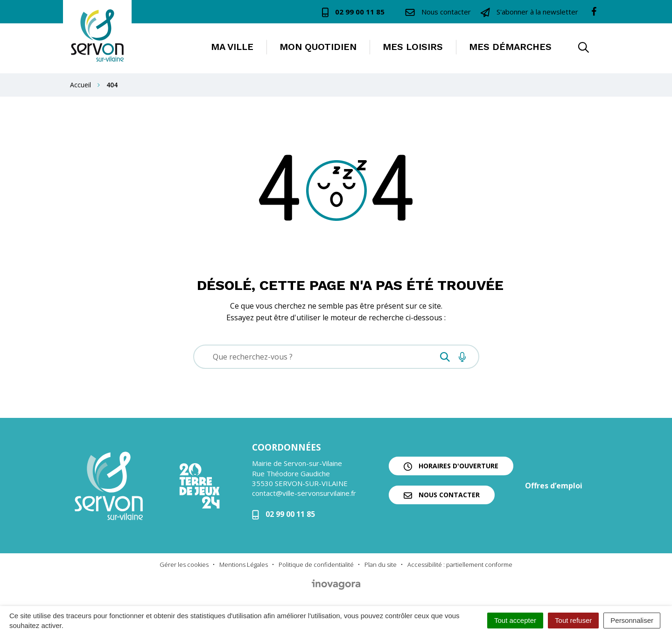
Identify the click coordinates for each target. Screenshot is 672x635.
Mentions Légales (244, 564)
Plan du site (381, 564)
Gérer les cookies (184, 564)
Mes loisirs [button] (413, 47)
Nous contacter (442, 495)
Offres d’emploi (554, 486)
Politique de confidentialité (316, 564)
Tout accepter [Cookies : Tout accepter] (515, 620)
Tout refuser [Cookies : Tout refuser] (573, 620)
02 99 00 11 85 (283, 514)
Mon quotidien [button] (318, 47)
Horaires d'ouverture (451, 466)
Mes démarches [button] (510, 47)
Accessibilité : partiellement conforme (460, 564)
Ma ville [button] (232, 47)
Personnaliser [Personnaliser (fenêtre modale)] (632, 620)
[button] (583, 48)
